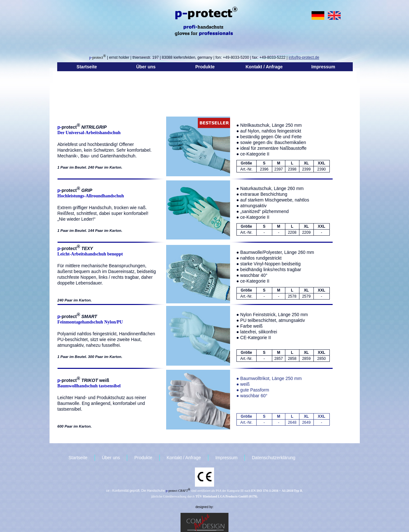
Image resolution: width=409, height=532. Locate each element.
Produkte (205, 67)
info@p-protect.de (304, 57)
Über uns (146, 67)
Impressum (323, 67)
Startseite (87, 67)
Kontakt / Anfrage (264, 67)
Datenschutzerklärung (274, 458)
